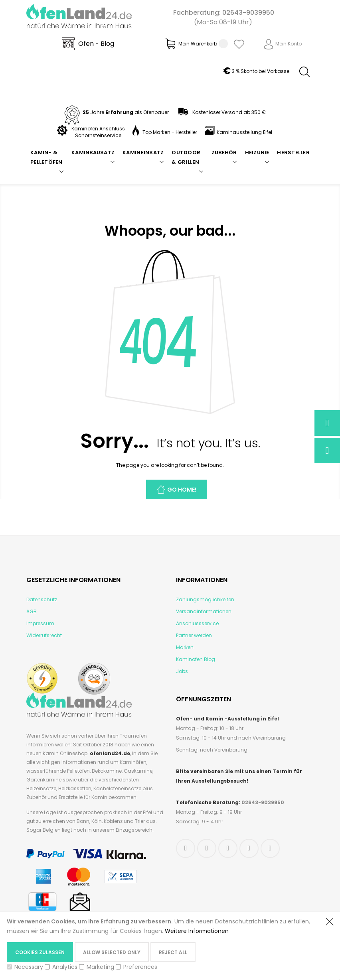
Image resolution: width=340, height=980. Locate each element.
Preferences (140, 967)
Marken (185, 647)
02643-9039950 (248, 13)
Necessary (29, 967)
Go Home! (182, 490)
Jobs (182, 671)
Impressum (40, 623)
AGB (32, 611)
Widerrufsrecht (44, 635)
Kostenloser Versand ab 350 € (221, 112)
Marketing (100, 967)
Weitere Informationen (197, 931)
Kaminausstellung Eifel (238, 132)
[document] (162, 946)
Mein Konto (289, 44)
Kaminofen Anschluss (98, 129)
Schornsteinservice (98, 135)
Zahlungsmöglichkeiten (205, 599)
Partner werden (194, 635)
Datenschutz (42, 599)
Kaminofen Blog (196, 659)
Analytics (65, 967)
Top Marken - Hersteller (165, 132)
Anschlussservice (197, 623)
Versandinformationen (204, 611)
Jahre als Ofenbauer (116, 112)
